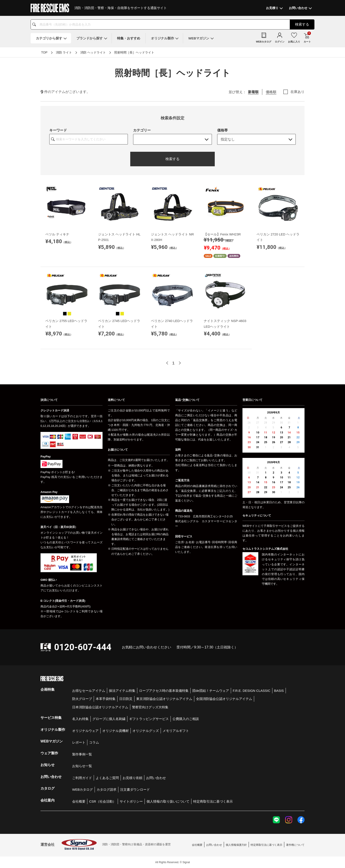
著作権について (295, 845)
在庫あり (297, 92)
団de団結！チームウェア (211, 691)
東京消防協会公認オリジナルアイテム (164, 699)
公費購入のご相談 (186, 719)
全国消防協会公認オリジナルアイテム (224, 699)
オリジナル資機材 (116, 731)
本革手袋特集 (106, 699)
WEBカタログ (83, 789)
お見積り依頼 (132, 778)
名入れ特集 (80, 719)
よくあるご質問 (107, 778)
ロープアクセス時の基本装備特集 (164, 691)
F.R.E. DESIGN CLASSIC (252, 691)
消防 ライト (64, 52)
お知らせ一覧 (82, 766)
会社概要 (79, 801)
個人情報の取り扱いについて (168, 801)
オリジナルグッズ (146, 731)
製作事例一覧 (82, 754)
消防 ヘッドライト (93, 52)
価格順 (271, 92)
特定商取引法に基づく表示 (213, 801)
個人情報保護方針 (236, 845)
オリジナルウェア (85, 731)
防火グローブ (82, 699)
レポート (79, 742)
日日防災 (126, 699)
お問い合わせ (156, 778)
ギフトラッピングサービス (149, 719)
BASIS (279, 691)
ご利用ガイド (82, 778)
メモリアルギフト (176, 731)
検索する (172, 159)
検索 (302, 24)
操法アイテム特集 (122, 691)
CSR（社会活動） (103, 801)
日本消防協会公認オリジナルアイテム (100, 707)
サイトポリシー (131, 801)
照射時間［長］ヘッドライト (134, 52)
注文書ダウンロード (135, 789)
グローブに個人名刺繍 (109, 719)
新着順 (253, 92)
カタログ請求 (106, 789)
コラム (94, 742)
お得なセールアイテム (89, 691)
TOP (44, 52)
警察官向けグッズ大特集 (150, 707)
